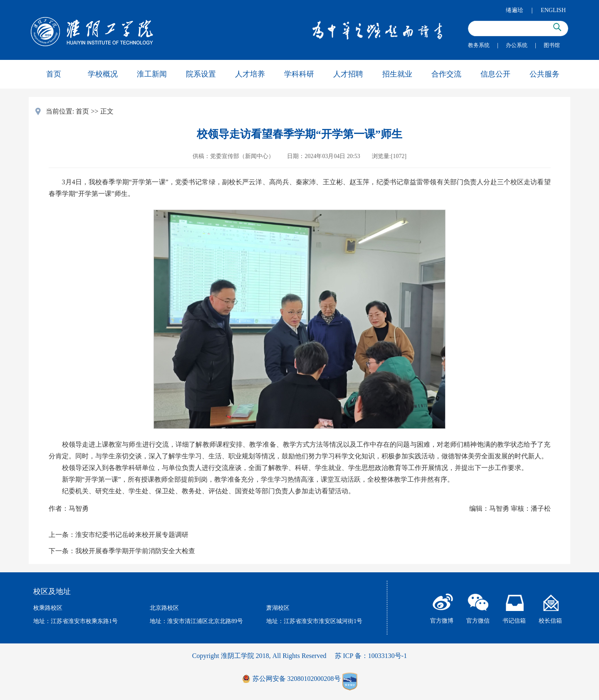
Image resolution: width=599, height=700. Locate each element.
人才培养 (250, 74)
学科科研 (299, 74)
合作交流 (446, 74)
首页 (54, 74)
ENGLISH (553, 10)
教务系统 (479, 45)
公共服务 (545, 74)
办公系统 (517, 45)
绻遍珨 (515, 10)
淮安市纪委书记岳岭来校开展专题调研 (132, 535)
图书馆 (552, 45)
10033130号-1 (387, 656)
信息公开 (495, 74)
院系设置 (201, 74)
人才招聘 (348, 74)
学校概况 (103, 74)
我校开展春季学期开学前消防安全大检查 (135, 551)
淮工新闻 (152, 74)
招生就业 (397, 74)
